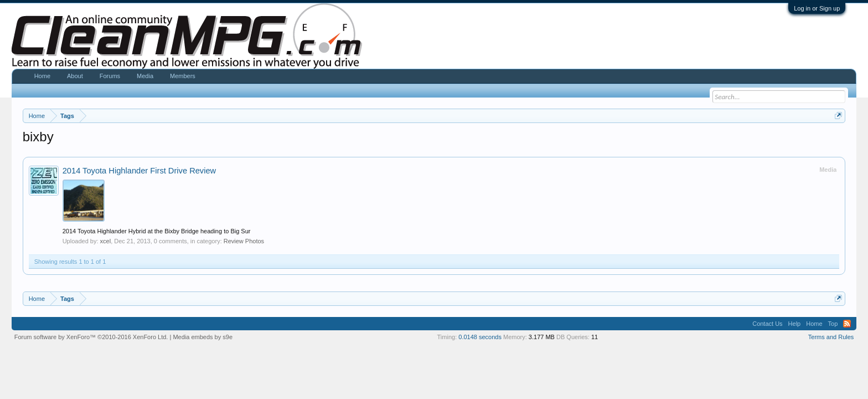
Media (145, 76)
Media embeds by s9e (203, 337)
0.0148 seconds (480, 337)
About (75, 76)
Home (42, 76)
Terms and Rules (831, 337)
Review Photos (244, 241)
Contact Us (767, 324)
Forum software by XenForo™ (91, 337)
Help (795, 324)
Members (183, 76)
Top (833, 324)
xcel (106, 241)
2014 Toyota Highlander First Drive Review (139, 171)
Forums (110, 76)
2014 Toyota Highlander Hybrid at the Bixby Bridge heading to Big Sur (157, 231)
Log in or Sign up (817, 8)
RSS (847, 324)
